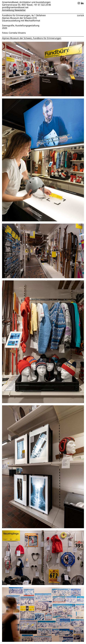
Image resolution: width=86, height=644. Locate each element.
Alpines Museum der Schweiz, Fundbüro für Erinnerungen (32, 38)
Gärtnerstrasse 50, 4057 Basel (17, 5)
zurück (81, 15)
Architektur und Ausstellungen (35, 2)
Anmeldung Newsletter (14, 10)
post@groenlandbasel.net (15, 7)
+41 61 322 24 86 (42, 5)
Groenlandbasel (10, 2)
